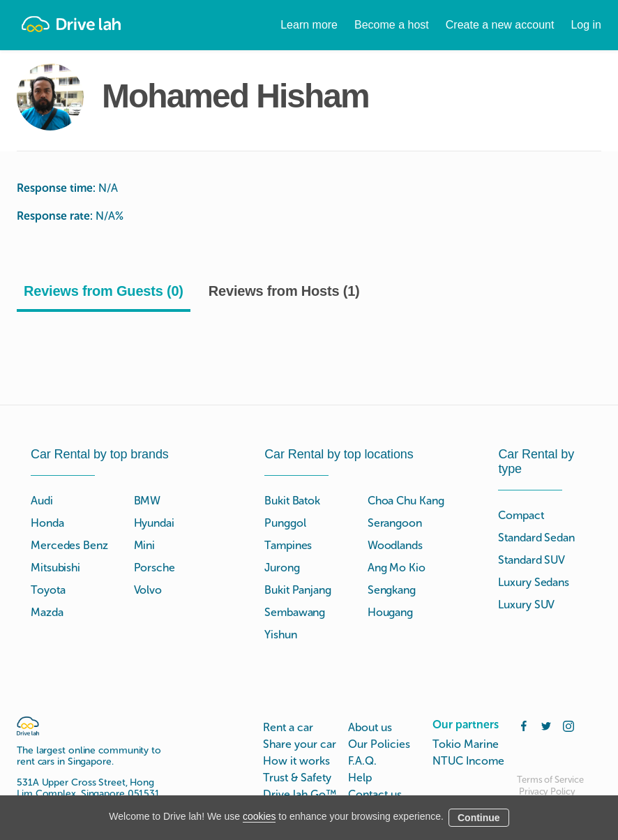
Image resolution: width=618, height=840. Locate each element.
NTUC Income (468, 761)
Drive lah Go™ (300, 794)
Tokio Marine (466, 744)
